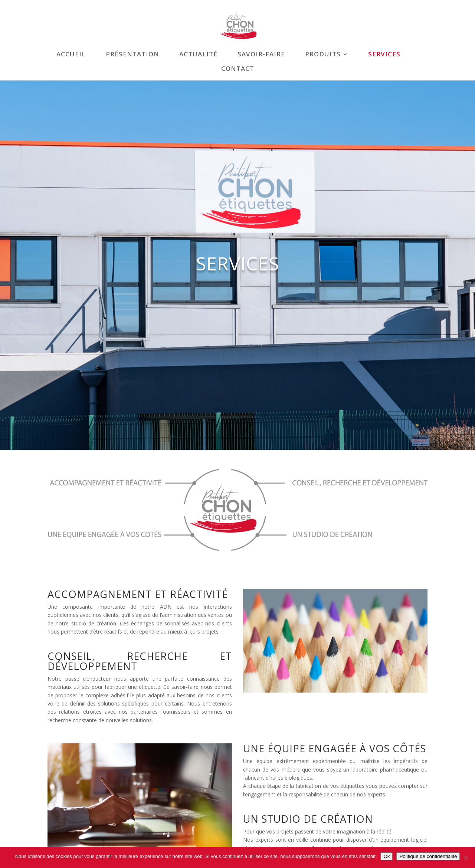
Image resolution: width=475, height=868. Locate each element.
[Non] (466, 858)
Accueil (71, 55)
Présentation (132, 55)
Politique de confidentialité (428, 856)
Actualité (198, 55)
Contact (238, 69)
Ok (386, 856)
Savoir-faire (261, 55)
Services (384, 55)
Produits (323, 55)
